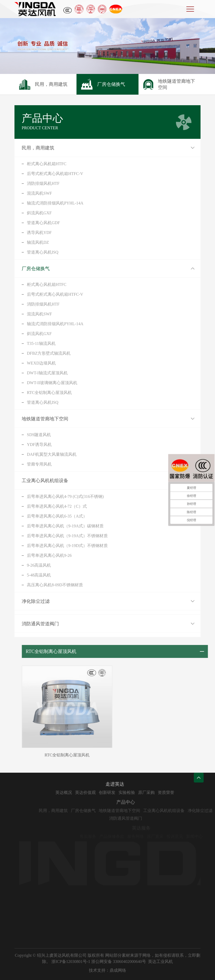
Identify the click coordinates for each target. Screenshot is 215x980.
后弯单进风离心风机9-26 (49, 555)
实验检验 (141, 792)
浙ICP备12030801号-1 (71, 962)
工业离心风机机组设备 (45, 481)
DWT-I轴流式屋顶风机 (47, 373)
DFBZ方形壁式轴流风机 (49, 353)
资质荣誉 (181, 792)
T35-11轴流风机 (41, 343)
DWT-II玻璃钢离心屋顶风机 (52, 383)
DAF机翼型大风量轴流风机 (52, 454)
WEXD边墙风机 (41, 363)
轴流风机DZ (38, 242)
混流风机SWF (39, 193)
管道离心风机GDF (43, 223)
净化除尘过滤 (36, 601)
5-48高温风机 (39, 575)
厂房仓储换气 (36, 269)
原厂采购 (161, 792)
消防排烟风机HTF (43, 183)
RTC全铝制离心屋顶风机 (49, 393)
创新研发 (122, 792)
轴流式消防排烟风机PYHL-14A (55, 203)
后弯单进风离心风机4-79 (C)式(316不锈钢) (65, 496)
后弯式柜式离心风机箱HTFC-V (55, 174)
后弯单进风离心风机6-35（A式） (57, 516)
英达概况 (78, 792)
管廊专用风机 (39, 464)
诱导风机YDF (39, 233)
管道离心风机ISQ (43, 252)
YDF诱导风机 (39, 445)
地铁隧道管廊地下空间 (45, 419)
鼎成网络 (118, 970)
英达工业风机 (160, 962)
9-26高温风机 (39, 565)
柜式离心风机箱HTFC (47, 164)
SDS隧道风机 (39, 435)
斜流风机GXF (39, 213)
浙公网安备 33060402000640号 (119, 962)
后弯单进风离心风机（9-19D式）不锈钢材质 (67, 546)
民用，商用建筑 (38, 148)
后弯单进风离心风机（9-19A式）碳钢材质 (65, 526)
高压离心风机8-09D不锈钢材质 (55, 585)
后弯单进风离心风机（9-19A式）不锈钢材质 (67, 536)
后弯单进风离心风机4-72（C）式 (57, 506)
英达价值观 (100, 792)
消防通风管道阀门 (40, 624)
